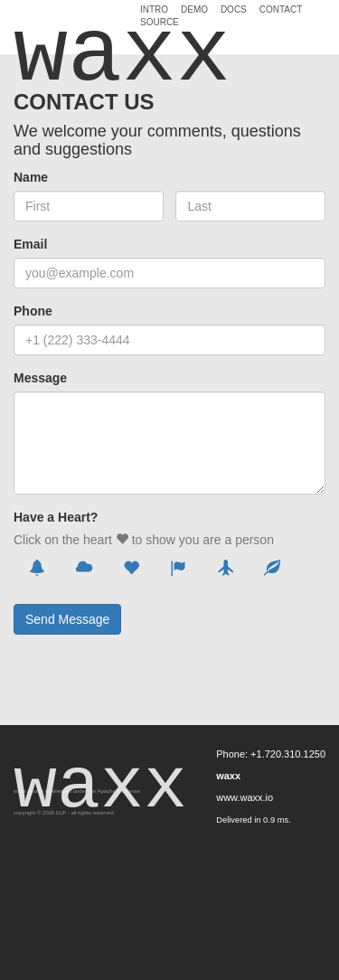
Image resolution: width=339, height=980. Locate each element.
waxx (71, 29)
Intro (154, 10)
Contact (281, 10)
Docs (234, 10)
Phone (33, 311)
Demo (194, 10)
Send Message (67, 619)
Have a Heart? (56, 517)
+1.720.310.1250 (288, 754)
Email (30, 244)
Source (160, 23)
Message (40, 378)
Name (31, 177)
